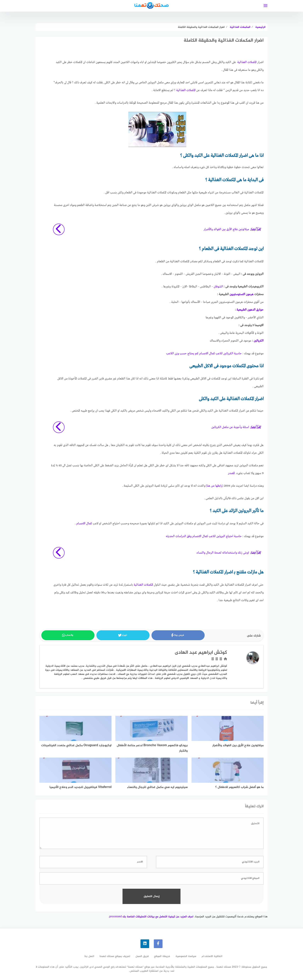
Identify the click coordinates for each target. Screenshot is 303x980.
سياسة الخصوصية (186, 956)
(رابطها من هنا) (214, 486)
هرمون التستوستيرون (242, 294)
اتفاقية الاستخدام (212, 956)
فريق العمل (142, 956)
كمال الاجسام (84, 524)
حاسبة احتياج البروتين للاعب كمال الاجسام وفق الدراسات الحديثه (204, 536)
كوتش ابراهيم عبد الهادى (201, 653)
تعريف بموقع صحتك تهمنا (115, 956)
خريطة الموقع (162, 956)
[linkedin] (145, 944)
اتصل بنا (89, 956)
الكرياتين (259, 341)
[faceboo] (158, 944)
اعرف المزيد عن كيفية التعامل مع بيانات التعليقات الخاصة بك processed (151, 917)
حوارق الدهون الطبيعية (250, 310)
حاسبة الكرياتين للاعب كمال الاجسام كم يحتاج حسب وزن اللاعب (204, 354)
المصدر (231, 473)
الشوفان (218, 287)
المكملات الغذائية (247, 62)
